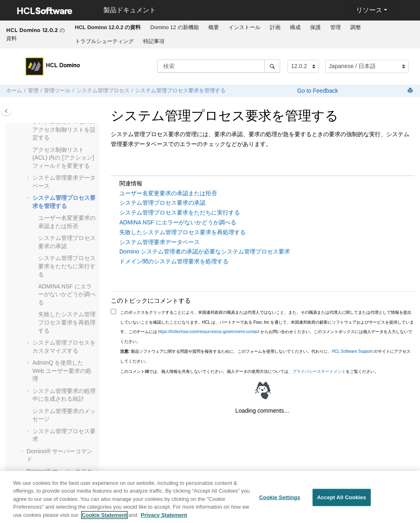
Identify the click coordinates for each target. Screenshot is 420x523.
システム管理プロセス (103, 91)
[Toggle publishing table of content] (6, 111)
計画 (275, 27)
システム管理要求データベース (160, 242)
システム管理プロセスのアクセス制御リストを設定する (64, 129)
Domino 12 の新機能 (174, 27)
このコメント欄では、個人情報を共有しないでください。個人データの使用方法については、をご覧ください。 (249, 371)
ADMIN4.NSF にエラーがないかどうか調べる (67, 294)
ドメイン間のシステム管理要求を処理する (174, 261)
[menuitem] (108, 27)
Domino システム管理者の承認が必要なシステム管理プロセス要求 (205, 251)
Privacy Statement (164, 518)
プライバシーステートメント (319, 371)
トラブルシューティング (104, 41)
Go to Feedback (317, 91)
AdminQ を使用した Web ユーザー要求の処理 (62, 371)
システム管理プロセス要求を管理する (180, 91)
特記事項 (154, 41)
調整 (356, 27)
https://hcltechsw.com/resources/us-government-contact (209, 332)
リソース (369, 10)
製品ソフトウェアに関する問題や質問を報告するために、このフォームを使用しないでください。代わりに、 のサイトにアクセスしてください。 (266, 356)
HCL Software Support (352, 351)
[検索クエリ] (219, 66)
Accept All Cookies (342, 501)
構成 (295, 27)
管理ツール (57, 91)
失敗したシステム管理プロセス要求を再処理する (67, 322)
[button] (29, 150)
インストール (244, 27)
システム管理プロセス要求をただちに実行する (67, 266)
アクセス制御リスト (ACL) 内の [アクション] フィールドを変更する (63, 158)
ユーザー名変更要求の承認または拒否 (168, 193)
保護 (315, 27)
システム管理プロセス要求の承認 (162, 203)
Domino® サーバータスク (59, 471)
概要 (214, 27)
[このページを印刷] (411, 91)
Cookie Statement (105, 518)
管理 (336, 27)
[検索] (272, 66)
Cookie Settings (280, 501)
